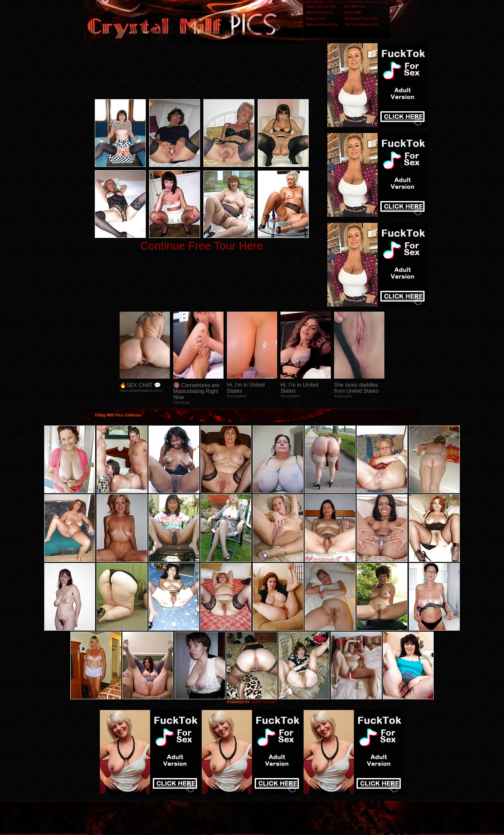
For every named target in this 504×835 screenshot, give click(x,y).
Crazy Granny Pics (321, 6)
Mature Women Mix (322, 24)
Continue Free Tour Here (202, 246)
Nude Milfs (353, 12)
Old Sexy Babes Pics (361, 24)
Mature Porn (316, 18)
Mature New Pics (320, 12)
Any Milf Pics (355, 6)
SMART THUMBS (264, 702)
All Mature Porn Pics (361, 18)
